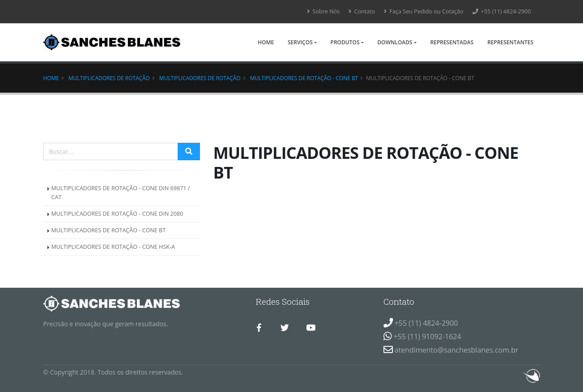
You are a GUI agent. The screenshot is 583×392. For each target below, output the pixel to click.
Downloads (395, 42)
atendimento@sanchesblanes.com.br (457, 350)
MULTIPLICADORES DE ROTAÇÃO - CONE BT (304, 78)
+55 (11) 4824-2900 (502, 11)
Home (266, 42)
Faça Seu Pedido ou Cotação (423, 11)
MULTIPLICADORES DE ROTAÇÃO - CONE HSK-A (113, 247)
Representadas (452, 42)
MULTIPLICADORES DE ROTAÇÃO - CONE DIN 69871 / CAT (121, 193)
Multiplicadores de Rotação (109, 78)
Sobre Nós (323, 11)
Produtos (345, 42)
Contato (362, 11)
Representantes (510, 42)
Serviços (300, 42)
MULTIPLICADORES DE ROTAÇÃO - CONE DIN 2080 (117, 214)
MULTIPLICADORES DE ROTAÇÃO (200, 78)
